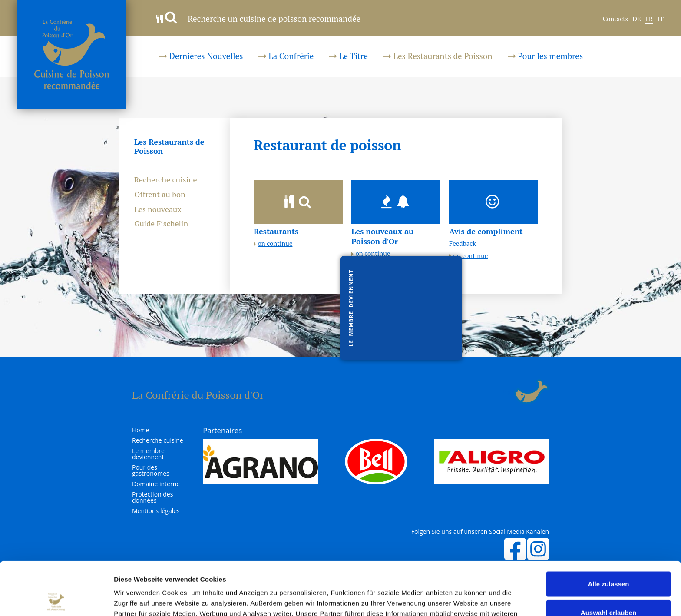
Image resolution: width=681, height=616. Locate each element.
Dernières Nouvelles (201, 56)
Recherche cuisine (166, 180)
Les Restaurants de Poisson (438, 56)
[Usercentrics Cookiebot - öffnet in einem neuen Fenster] (56, 599)
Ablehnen (608, 588)
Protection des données (152, 497)
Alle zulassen (608, 531)
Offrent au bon (160, 195)
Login (508, 392)
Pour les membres (545, 56)
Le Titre (348, 56)
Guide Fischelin (161, 224)
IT (660, 19)
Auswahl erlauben (608, 559)
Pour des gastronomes (151, 470)
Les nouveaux (158, 209)
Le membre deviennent (148, 454)
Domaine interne (156, 484)
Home (141, 430)
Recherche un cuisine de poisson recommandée (258, 18)
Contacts (616, 19)
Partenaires (222, 430)
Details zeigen (462, 599)
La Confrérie (286, 56)
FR (649, 19)
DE (636, 19)
